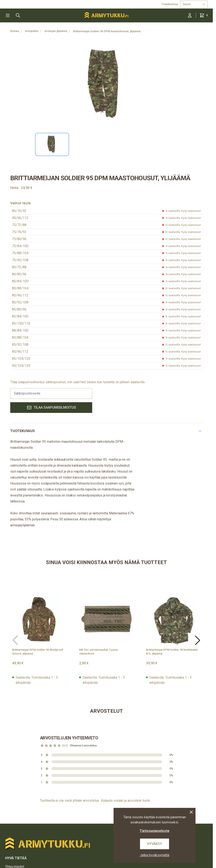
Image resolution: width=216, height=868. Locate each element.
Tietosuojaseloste (155, 831)
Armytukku (32, 31)
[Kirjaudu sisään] (190, 15)
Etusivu (15, 31)
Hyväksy (155, 844)
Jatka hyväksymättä (155, 855)
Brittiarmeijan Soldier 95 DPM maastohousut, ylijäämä (107, 31)
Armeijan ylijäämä (56, 31)
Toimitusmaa (170, 4)
